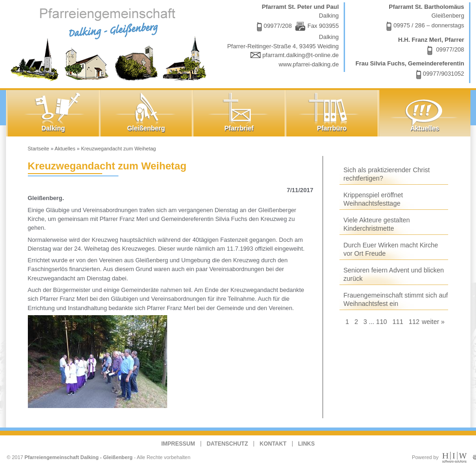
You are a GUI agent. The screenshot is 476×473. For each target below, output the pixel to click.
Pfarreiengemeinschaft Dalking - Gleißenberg (79, 457)
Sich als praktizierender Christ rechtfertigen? (387, 174)
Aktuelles (65, 149)
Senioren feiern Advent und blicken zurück (394, 274)
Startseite (39, 149)
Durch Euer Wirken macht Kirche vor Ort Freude (391, 249)
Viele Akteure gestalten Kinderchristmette (377, 224)
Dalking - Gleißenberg (111, 43)
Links (306, 444)
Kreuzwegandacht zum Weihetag (118, 149)
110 (381, 322)
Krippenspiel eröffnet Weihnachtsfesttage (373, 199)
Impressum (178, 444)
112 (414, 322)
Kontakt (273, 444)
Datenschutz (227, 444)
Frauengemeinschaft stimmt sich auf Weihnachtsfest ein (396, 299)
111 (398, 322)
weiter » (433, 322)
